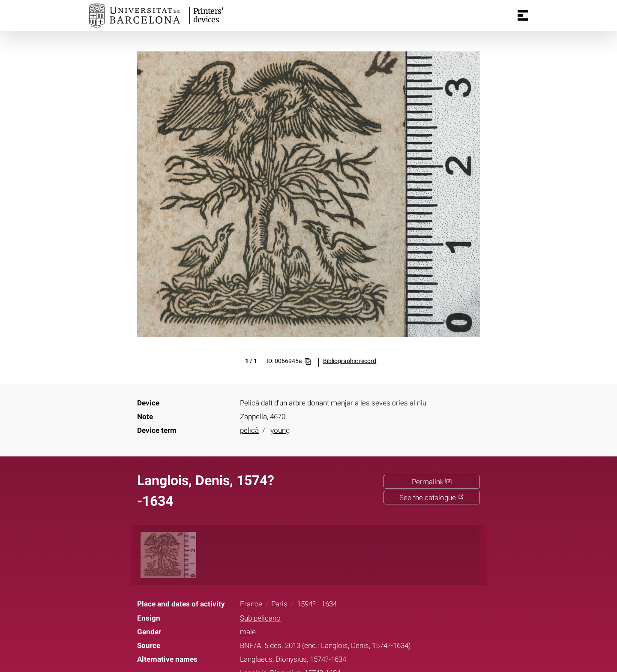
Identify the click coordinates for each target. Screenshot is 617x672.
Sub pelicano (260, 618)
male (248, 632)
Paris (279, 604)
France (251, 604)
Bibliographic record (350, 361)
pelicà (249, 430)
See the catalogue (432, 498)
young (280, 430)
